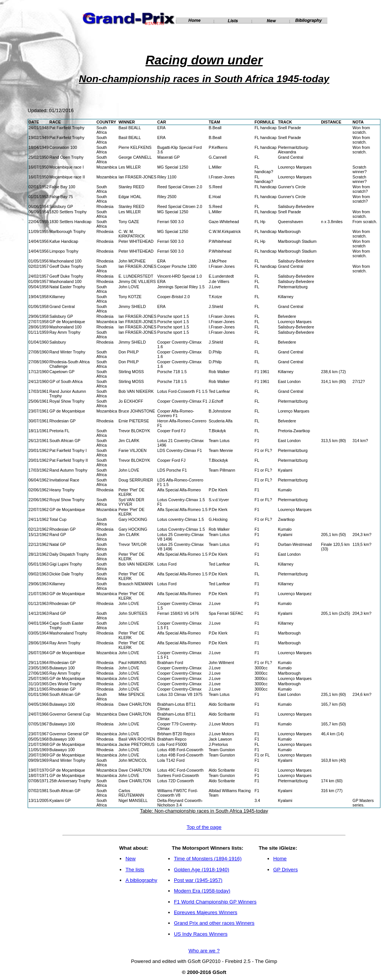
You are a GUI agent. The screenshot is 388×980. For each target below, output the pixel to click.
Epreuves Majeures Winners (206, 912)
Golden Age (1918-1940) (202, 870)
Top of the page (204, 827)
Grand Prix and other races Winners (214, 923)
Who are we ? (204, 951)
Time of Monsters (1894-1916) (208, 859)
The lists (135, 870)
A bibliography (141, 880)
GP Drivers (286, 870)
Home (280, 859)
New (131, 859)
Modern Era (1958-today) (202, 891)
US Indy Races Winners (201, 934)
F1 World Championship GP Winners (215, 902)
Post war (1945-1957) (198, 880)
